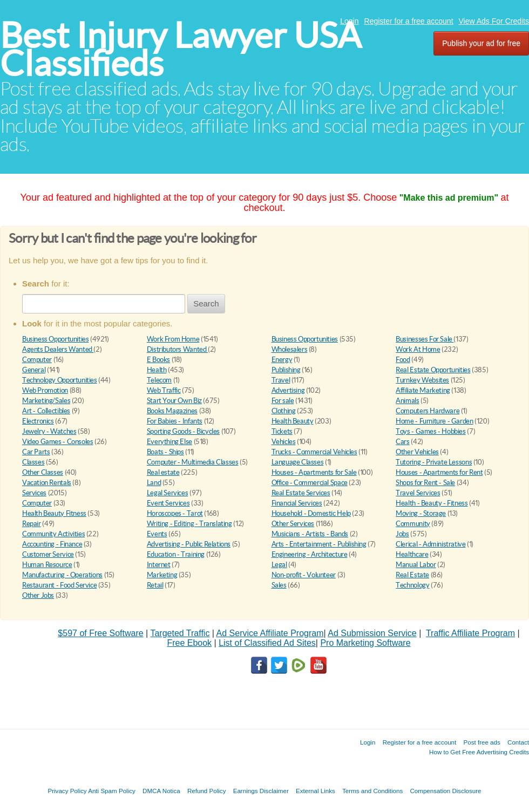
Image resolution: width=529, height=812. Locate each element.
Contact (518, 742)
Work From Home (173, 339)
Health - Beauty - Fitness (432, 503)
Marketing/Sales (46, 401)
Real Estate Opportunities (433, 370)
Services (34, 493)
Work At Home (418, 349)
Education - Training (176, 554)
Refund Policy (207, 791)
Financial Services (297, 503)
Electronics (38, 421)
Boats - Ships (165, 452)
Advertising (288, 390)
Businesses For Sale (425, 339)
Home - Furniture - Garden (434, 421)
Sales (279, 585)
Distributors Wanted (177, 349)
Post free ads (481, 742)
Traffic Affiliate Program (470, 633)
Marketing (162, 575)
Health (157, 370)
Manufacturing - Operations (62, 575)
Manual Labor (416, 565)
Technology (412, 585)
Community (413, 524)
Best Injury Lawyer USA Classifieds (181, 49)
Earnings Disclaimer (261, 791)
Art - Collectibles (46, 411)
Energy (282, 360)
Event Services (168, 503)
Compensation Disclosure (445, 791)
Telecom (159, 380)
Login (349, 21)
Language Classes (298, 462)
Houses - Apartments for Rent (439, 472)
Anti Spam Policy (112, 791)
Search (206, 303)
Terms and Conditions (372, 791)
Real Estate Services (301, 493)
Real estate (163, 472)
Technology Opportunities (60, 380)
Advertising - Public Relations (189, 544)
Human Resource (47, 565)
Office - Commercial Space (310, 483)
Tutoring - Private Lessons (434, 462)
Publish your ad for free (481, 43)
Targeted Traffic (180, 633)
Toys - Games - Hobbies (430, 431)
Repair (32, 524)
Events (157, 534)
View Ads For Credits (494, 21)
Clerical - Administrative (430, 544)
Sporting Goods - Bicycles (183, 431)
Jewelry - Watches (49, 431)
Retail (155, 585)
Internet (159, 565)
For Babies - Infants (175, 421)
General (34, 370)
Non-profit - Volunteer (304, 575)
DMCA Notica (161, 791)
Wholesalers (290, 349)
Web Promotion (45, 390)
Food (403, 360)
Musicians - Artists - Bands (310, 534)
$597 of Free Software (100, 633)
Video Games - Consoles (57, 442)
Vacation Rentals (47, 483)
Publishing (286, 370)
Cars (402, 442)
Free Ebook (189, 643)
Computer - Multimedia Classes (193, 462)
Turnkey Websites (422, 380)
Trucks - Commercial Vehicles (314, 452)
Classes (33, 462)
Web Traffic (164, 390)
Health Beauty (293, 421)
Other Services (293, 524)
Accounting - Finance (52, 544)
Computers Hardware (428, 411)
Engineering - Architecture (310, 554)
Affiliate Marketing (423, 390)
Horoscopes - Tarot (175, 513)
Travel (281, 380)
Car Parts (36, 452)
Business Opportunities (55, 339)
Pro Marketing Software (365, 643)
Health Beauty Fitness (54, 513)
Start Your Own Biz (174, 401)
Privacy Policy (67, 791)
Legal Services (168, 493)
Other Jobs (38, 595)
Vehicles (284, 442)
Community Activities (53, 534)
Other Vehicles (417, 452)
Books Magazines (172, 411)
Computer (37, 360)
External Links (316, 791)
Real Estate (412, 575)
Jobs (402, 534)
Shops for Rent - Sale (425, 483)
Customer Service (48, 554)
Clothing (284, 411)
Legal (279, 565)
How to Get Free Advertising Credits (479, 752)
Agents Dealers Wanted (58, 349)
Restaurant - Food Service (59, 585)
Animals (407, 401)
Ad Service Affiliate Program (270, 633)
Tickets (282, 431)
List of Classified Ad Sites (267, 643)
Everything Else (169, 442)
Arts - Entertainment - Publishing (319, 544)
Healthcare (412, 554)
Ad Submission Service (372, 633)
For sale (283, 401)
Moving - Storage (421, 513)
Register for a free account (409, 21)
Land (154, 483)
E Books (158, 360)
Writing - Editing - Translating (189, 524)
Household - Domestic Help (311, 513)
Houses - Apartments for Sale (314, 472)
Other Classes (43, 472)
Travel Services (418, 493)
